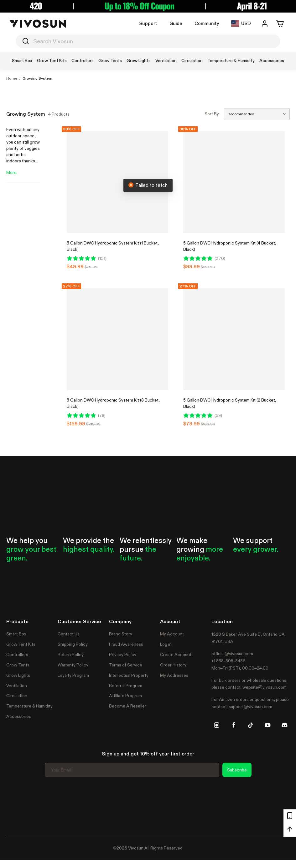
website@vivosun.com (265, 687)
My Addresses (174, 675)
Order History (173, 665)
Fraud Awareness (126, 644)
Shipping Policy (73, 644)
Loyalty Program (73, 675)
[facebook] (234, 725)
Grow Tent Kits (21, 644)
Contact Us (69, 634)
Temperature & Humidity (29, 706)
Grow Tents (18, 665)
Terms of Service (126, 665)
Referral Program (126, 686)
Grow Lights (18, 675)
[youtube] (267, 725)
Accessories (19, 716)
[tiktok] (251, 725)
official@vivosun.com (232, 654)
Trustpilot (16, 806)
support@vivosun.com (250, 707)
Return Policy (71, 655)
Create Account (176, 655)
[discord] (284, 725)
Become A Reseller (128, 706)
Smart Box (16, 634)
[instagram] (217, 725)
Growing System (37, 78)
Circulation (17, 696)
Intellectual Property (129, 675)
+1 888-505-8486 (228, 661)
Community (207, 23)
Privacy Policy (123, 655)
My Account (172, 634)
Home (12, 78)
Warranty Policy (73, 665)
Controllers (17, 655)
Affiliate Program (125, 696)
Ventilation (17, 686)
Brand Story (121, 634)
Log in (166, 644)
